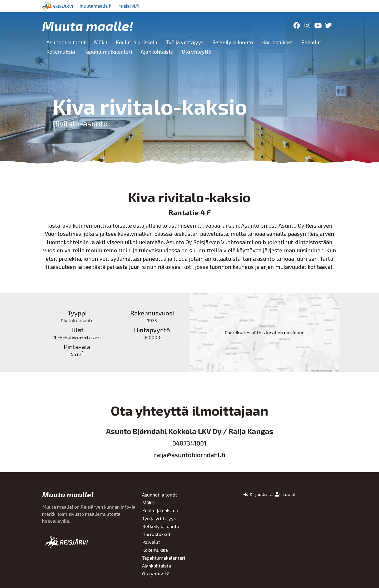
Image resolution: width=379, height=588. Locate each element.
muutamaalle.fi (97, 6)
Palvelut (311, 42)
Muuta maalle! (88, 25)
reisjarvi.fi (131, 6)
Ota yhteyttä (197, 52)
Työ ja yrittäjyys (185, 42)
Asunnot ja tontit (66, 42)
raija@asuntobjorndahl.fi (190, 455)
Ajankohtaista (157, 52)
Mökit (101, 42)
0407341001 (189, 443)
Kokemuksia (61, 52)
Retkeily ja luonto (233, 42)
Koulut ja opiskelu (137, 42)
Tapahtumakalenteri (108, 52)
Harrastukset (277, 42)
